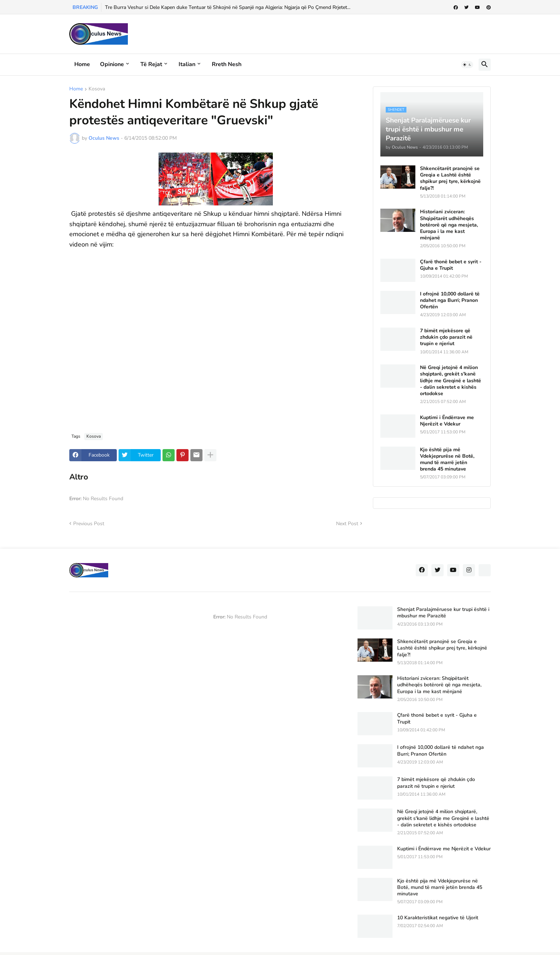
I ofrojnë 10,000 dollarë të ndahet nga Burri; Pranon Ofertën (450, 300)
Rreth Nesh (227, 64)
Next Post (347, 524)
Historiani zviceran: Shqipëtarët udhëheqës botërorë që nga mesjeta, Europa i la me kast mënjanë (449, 225)
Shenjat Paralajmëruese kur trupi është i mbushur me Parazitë (443, 613)
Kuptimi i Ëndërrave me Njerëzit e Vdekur (447, 421)
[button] (467, 65)
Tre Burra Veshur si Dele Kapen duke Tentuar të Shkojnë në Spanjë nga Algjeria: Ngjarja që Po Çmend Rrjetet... (228, 7)
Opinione (112, 64)
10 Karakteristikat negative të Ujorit (438, 918)
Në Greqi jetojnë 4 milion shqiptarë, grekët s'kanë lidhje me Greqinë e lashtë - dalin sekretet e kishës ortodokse (451, 381)
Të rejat (151, 64)
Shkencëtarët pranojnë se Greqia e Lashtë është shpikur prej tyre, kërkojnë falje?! (450, 178)
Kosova (97, 89)
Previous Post (89, 524)
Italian (187, 64)
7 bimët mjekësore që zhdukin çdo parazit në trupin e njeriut (446, 337)
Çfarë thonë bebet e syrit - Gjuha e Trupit (451, 265)
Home (82, 64)
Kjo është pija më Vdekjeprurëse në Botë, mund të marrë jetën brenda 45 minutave (447, 460)
